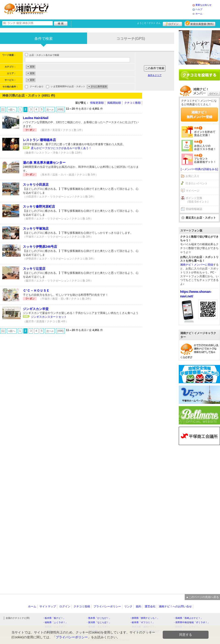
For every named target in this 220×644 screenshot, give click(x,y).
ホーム (199, 14)
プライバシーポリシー (107, 606)
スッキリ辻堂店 (34, 269)
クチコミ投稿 (82, 606)
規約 (138, 606)
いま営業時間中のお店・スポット (68, 87)
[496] (60, 109)
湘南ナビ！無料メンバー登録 (199, 114)
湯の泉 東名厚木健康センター (44, 163)
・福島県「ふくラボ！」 (55, 622)
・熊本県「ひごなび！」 (99, 618)
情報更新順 (97, 103)
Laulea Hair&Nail (36, 118)
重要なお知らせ (203, 5)
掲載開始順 (114, 103)
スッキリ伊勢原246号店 (40, 247)
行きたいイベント (197, 183)
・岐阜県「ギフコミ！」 (142, 622)
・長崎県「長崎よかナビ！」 (188, 618)
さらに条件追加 (99, 87)
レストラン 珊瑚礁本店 (39, 140)
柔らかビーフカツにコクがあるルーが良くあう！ (61, 148)
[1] (3, 109)
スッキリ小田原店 (36, 185)
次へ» (50, 110)
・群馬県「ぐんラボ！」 (55, 627)
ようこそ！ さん (149, 23)
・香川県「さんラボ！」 (99, 627)
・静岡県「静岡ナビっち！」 (144, 618)
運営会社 (150, 606)
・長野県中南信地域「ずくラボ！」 (191, 622)
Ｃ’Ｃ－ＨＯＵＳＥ (36, 291)
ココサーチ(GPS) (131, 39)
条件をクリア (155, 75)
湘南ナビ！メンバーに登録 (197, 265)
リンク (128, 606)
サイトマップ (48, 606)
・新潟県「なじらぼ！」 (99, 622)
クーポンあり (37, 87)
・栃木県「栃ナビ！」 (54, 618)
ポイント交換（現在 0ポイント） (198, 200)
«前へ (12, 110)
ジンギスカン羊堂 (36, 309)
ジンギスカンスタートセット (49, 317)
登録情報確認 (194, 209)
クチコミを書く (199, 75)
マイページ (192, 191)
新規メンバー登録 (200, 23)
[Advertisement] (122, 9)
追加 (32, 67)
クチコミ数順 (132, 103)
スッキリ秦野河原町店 (39, 207)
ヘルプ (199, 9)
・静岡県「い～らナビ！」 (187, 627)
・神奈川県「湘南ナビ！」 (143, 627)
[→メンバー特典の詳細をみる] (199, 169)
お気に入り (192, 176)
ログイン (172, 23)
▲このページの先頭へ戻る (202, 597)
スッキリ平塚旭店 (36, 228)
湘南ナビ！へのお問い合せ (175, 606)
